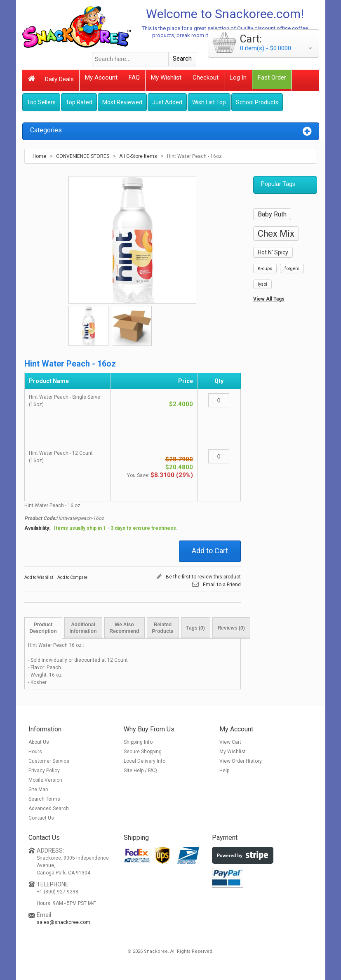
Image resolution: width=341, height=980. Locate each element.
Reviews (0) (231, 628)
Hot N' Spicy (273, 252)
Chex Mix (276, 234)
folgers (292, 269)
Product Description (43, 628)
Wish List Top (209, 102)
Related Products (163, 628)
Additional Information (83, 628)
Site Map (38, 790)
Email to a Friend (222, 585)
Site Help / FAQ (140, 771)
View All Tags (269, 299)
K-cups (265, 269)
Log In (238, 78)
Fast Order (272, 78)
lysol (262, 284)
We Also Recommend (125, 628)
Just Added (167, 102)
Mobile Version (45, 780)
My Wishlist (166, 78)
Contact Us (41, 818)
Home (39, 156)
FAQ (134, 78)
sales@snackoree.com (63, 922)
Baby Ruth (272, 214)
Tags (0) (196, 628)
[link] (239, 911)
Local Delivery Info (145, 761)
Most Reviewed (122, 102)
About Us (39, 742)
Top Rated (79, 102)
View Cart (230, 742)
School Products (257, 102)
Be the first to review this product (203, 577)
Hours (35, 752)
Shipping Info (138, 742)
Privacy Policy (44, 771)
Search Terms (44, 799)
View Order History (241, 761)
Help (224, 771)
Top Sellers (41, 102)
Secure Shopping (143, 752)
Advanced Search (49, 808)
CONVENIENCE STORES (83, 156)
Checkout (206, 78)
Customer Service (49, 761)
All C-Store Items (138, 156)
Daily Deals (59, 79)
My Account (101, 78)
